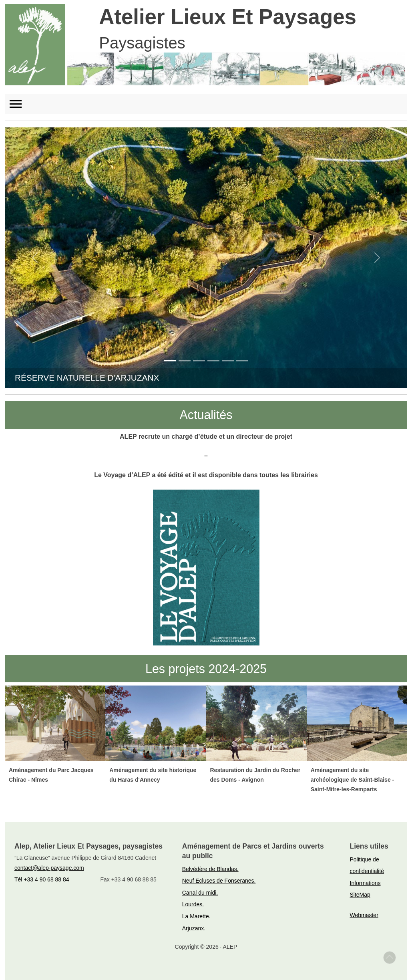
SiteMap (360, 895)
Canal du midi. (200, 893)
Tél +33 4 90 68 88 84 (43, 879)
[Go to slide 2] (185, 361)
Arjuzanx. (194, 928)
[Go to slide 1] (170, 361)
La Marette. (196, 916)
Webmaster (364, 915)
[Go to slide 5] (228, 361)
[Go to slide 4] (213, 361)
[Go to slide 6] (242, 361)
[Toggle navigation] (19, 104)
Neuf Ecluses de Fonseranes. (219, 881)
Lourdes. (193, 904)
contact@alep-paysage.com (49, 868)
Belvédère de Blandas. (210, 869)
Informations (365, 883)
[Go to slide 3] (199, 361)
